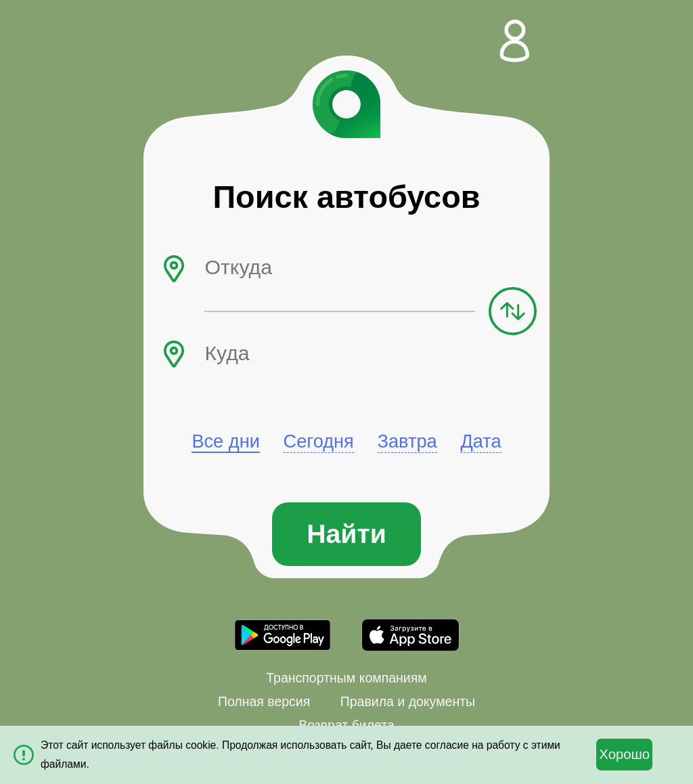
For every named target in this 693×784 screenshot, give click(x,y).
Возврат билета (346, 725)
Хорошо (624, 754)
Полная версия (264, 701)
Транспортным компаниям (346, 678)
